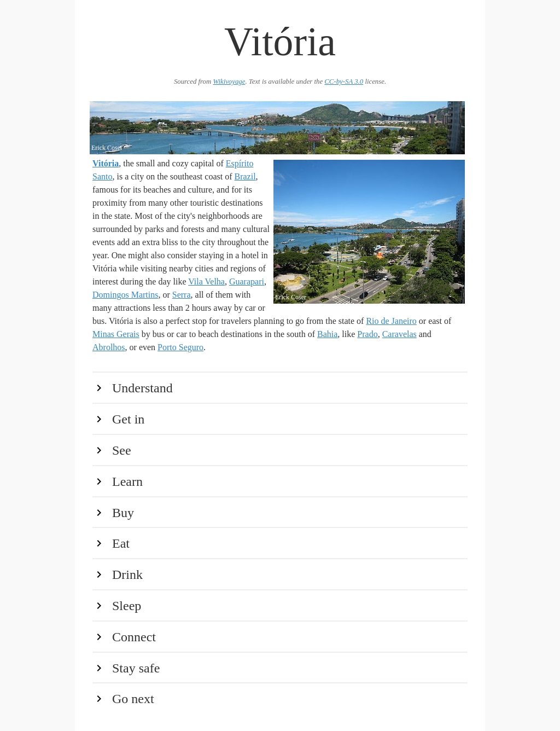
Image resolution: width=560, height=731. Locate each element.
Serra (182, 295)
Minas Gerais (116, 334)
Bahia (327, 334)
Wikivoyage (229, 82)
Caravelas (399, 334)
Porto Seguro (180, 347)
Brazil (245, 176)
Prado (367, 334)
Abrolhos (109, 347)
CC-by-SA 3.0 (344, 82)
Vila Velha (206, 282)
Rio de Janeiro (391, 321)
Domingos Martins (125, 295)
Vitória (106, 163)
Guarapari (247, 282)
